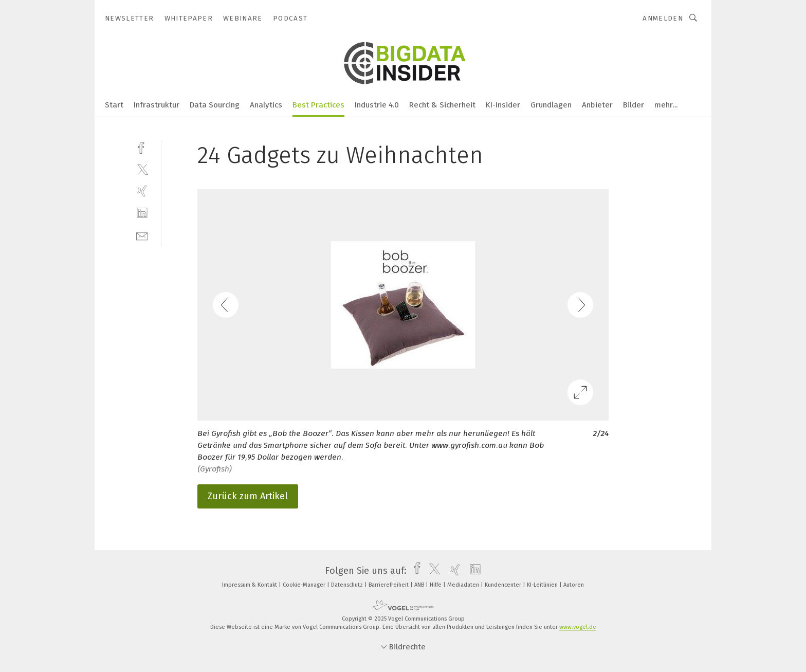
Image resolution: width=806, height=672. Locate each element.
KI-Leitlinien (543, 585)
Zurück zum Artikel (248, 496)
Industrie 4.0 (377, 105)
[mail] (142, 235)
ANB (420, 585)
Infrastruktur (157, 105)
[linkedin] (142, 213)
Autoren (574, 585)
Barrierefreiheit (389, 585)
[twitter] (142, 169)
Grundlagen (551, 105)
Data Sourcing (215, 105)
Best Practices (318, 105)
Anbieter (597, 105)
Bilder (634, 105)
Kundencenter (504, 585)
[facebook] (142, 147)
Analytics (266, 105)
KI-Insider (503, 105)
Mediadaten (464, 585)
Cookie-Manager (305, 585)
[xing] (142, 191)
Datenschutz (348, 585)
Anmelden (663, 18)
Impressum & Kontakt (250, 585)
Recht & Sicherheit (442, 105)
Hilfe (436, 585)
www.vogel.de (578, 627)
